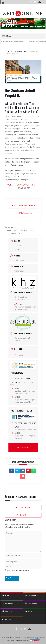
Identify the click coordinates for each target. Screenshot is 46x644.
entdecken (34, 594)
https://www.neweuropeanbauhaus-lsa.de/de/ (25, 401)
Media (34, 610)
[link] (21, 185)
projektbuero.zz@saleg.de (25, 429)
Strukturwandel (14, 234)
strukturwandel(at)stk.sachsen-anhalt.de (25, 392)
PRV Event (23, 508)
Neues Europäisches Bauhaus (19, 230)
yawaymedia (10, 640)
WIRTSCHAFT (12, 610)
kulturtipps (18, 51)
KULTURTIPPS (34, 602)
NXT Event (23, 515)
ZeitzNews (12, 602)
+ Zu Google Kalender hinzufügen (24, 206)
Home (10, 51)
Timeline (12, 618)
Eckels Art (33, 638)
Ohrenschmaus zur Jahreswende (13, 41)
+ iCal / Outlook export (24, 213)
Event (26, 51)
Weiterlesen (19, 271)
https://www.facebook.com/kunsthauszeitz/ (25, 308)
